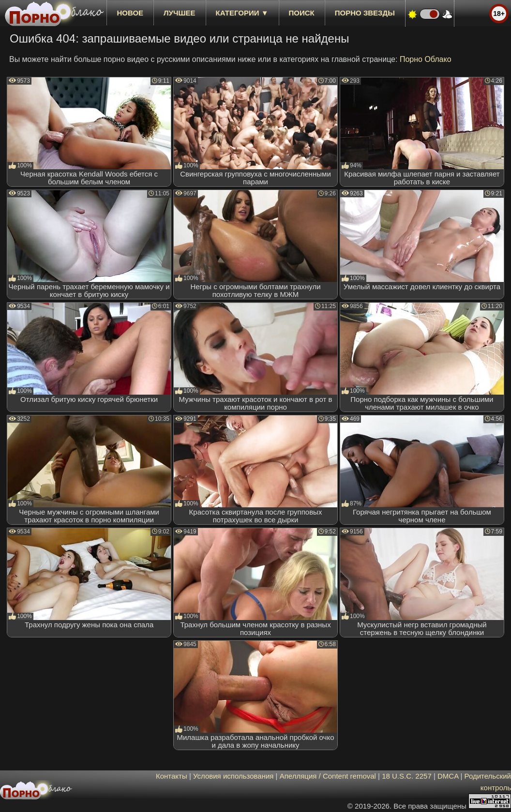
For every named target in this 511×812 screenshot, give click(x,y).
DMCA (448, 776)
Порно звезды (365, 13)
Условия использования (233, 776)
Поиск (302, 13)
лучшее (179, 13)
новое (130, 13)
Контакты (172, 776)
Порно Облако (426, 59)
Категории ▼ (242, 13)
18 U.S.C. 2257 (407, 776)
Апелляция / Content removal (328, 776)
